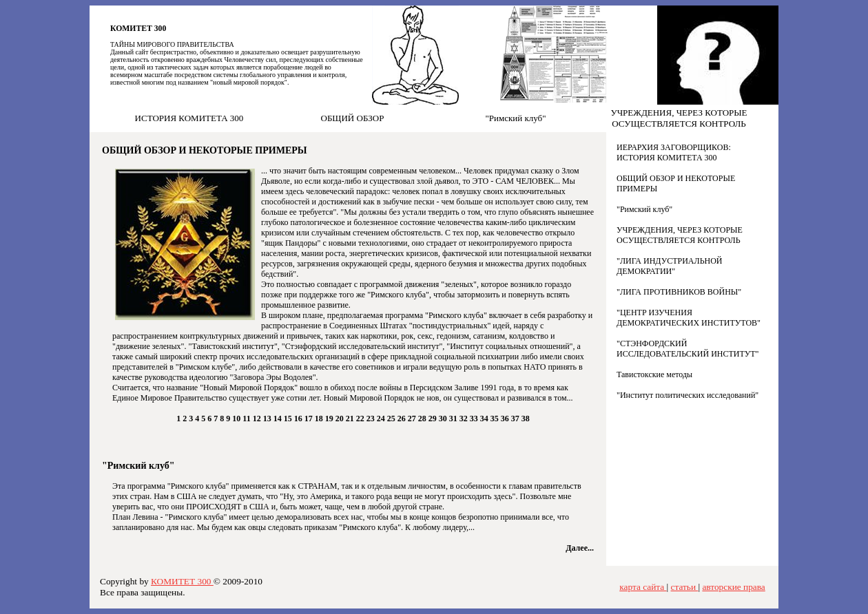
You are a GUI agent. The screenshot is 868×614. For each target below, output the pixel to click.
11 (247, 419)
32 (465, 419)
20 (341, 419)
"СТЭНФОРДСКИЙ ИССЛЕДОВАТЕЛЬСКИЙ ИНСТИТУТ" (688, 349)
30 (444, 419)
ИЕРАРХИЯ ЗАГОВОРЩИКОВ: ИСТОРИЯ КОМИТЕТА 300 (674, 152)
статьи (685, 587)
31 (454, 419)
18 (320, 419)
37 (516, 419)
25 (392, 419)
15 (289, 419)
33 (475, 419)
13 (268, 419)
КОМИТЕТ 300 (138, 29)
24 (382, 419)
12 (258, 419)
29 (434, 419)
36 (506, 419)
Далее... (580, 548)
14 (279, 419)
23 (372, 419)
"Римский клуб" (515, 118)
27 (413, 419)
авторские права (733, 587)
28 (423, 419)
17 (310, 419)
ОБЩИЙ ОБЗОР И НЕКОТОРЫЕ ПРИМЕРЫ (205, 150)
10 (237, 419)
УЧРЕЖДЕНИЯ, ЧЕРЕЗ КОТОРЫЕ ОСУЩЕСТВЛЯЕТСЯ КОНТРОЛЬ (679, 118)
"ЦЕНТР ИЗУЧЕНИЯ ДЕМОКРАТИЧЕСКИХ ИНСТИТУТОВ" (689, 318)
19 (330, 419)
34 (485, 419)
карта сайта (643, 587)
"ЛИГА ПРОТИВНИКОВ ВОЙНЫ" (679, 292)
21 (351, 419)
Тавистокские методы (654, 374)
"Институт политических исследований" (688, 395)
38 (526, 419)
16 (299, 419)
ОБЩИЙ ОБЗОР (353, 118)
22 (361, 419)
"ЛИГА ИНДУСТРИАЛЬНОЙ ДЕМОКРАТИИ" (670, 266)
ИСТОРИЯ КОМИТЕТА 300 (189, 118)
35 (496, 419)
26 (403, 419)
